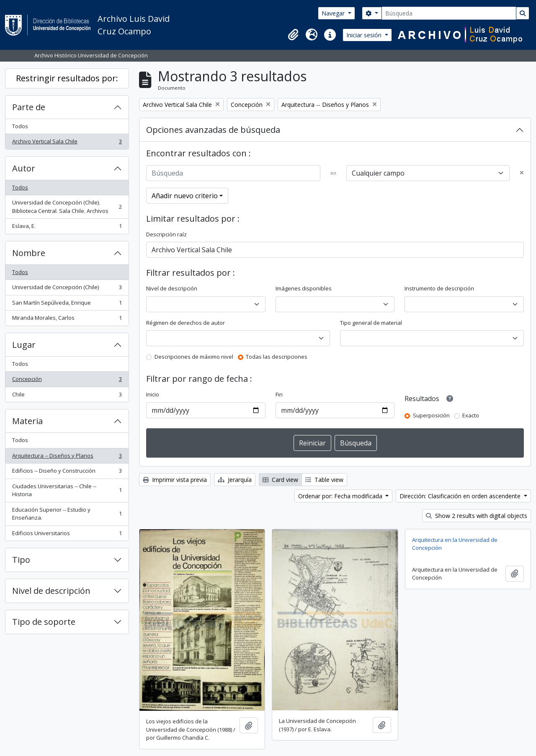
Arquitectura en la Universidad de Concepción (455, 544)
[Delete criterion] (522, 173)
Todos (20, 126)
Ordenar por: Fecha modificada (341, 496)
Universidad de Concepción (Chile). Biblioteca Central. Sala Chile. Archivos (67, 207)
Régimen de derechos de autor (186, 323)
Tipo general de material (371, 323)
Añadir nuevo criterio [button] (185, 196)
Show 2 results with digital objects (477, 516)
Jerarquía (235, 480)
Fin (279, 394)
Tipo (21, 560)
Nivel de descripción (51, 591)
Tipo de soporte (44, 622)
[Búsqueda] (449, 13)
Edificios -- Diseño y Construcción (67, 472)
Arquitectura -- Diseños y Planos (67, 457)
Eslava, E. (67, 228)
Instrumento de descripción (439, 288)
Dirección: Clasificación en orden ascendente (461, 496)
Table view (324, 480)
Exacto (471, 415)
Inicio (153, 394)
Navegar (334, 13)
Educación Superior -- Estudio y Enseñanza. (67, 514)
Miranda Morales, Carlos (67, 320)
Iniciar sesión (365, 35)
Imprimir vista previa (175, 480)
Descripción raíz (166, 234)
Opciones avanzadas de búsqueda (213, 130)
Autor (24, 168)
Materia (27, 421)
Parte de (29, 107)
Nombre (29, 253)
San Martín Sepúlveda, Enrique (67, 304)
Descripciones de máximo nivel (194, 357)
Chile (67, 396)
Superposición (431, 415)
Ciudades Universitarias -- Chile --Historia (67, 490)
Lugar (24, 345)
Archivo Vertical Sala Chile (67, 143)
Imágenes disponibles (304, 288)
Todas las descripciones (277, 357)
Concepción (67, 381)
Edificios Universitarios (67, 535)
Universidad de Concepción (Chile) (67, 289)
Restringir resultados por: (67, 78)
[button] (293, 35)
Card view (280, 480)
